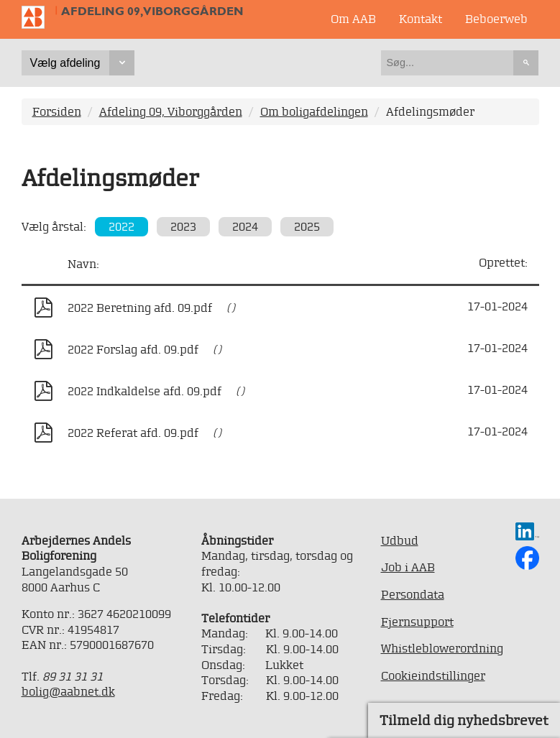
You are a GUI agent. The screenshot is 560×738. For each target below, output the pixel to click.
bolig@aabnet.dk (68, 691)
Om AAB (353, 19)
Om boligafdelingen (314, 111)
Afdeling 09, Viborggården (152, 11)
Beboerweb (496, 19)
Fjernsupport (417, 622)
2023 (183, 226)
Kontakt (421, 19)
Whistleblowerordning (442, 648)
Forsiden (57, 111)
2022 (121, 226)
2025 (307, 226)
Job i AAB (408, 567)
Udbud (400, 540)
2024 (245, 226)
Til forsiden (39, 17)
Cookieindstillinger (433, 675)
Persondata (413, 594)
